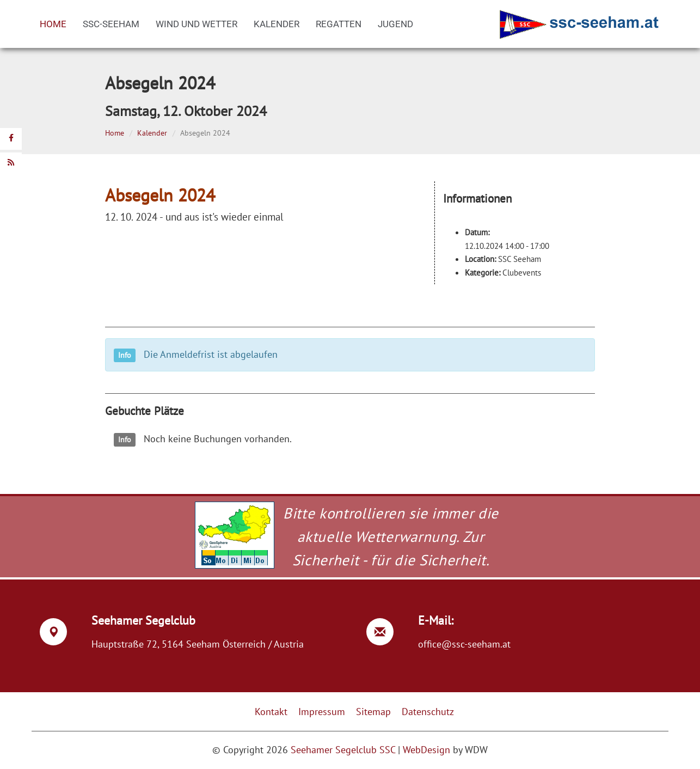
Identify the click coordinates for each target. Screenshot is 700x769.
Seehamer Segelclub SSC (343, 750)
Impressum (322, 712)
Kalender (277, 24)
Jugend (395, 24)
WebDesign (426, 750)
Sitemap (373, 712)
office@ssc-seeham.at (464, 644)
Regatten (339, 24)
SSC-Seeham (111, 24)
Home (53, 24)
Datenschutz (428, 712)
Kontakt (271, 712)
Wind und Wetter (197, 24)
